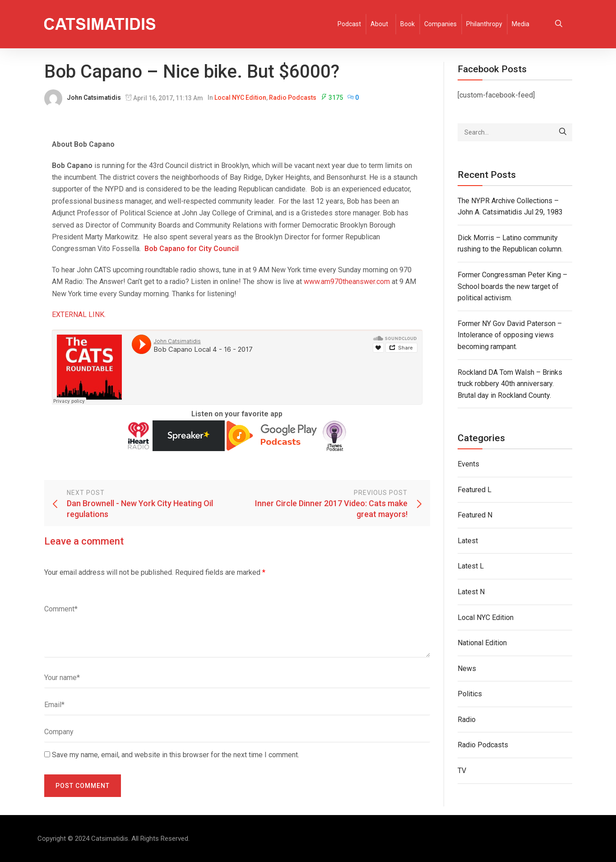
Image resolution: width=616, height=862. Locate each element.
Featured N (475, 515)
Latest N (471, 592)
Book (408, 24)
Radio (467, 720)
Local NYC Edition (240, 98)
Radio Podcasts (293, 98)
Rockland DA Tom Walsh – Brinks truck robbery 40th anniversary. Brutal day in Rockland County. (510, 384)
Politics (470, 694)
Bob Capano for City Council (192, 249)
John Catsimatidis (94, 98)
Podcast (349, 24)
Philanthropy (484, 24)
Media (521, 24)
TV (462, 771)
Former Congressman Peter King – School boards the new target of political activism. (512, 286)
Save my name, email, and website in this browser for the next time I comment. (176, 755)
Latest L (471, 566)
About (379, 24)
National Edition (482, 643)
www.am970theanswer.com (347, 282)
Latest (468, 541)
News (467, 669)
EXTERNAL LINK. (79, 315)
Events (468, 464)
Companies (440, 24)
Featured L (475, 490)
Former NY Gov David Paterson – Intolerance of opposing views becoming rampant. (510, 335)
